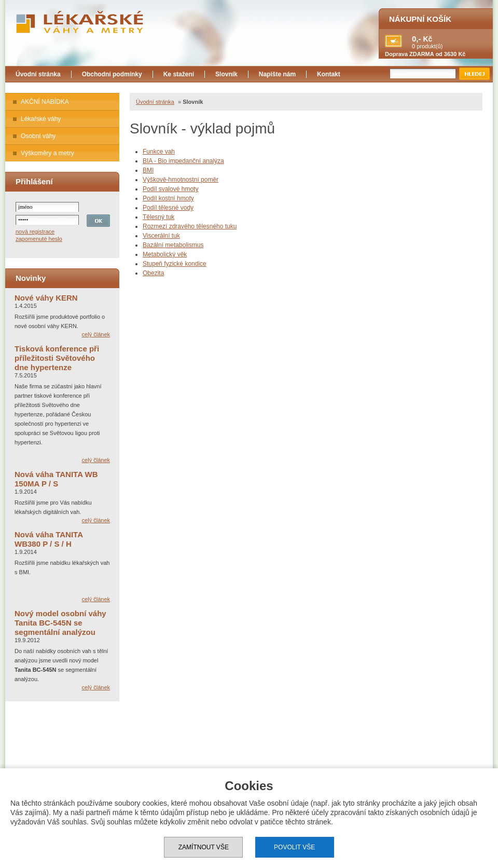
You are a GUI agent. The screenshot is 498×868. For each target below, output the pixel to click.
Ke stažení (179, 74)
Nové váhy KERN (46, 298)
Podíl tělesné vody (168, 208)
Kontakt (329, 74)
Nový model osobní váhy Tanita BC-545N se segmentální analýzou (60, 623)
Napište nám (277, 74)
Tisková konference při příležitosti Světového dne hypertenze (57, 358)
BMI (148, 170)
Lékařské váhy (41, 119)
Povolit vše (294, 847)
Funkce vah (159, 152)
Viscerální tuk (161, 236)
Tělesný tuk (158, 217)
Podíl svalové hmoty (170, 189)
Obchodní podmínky (112, 74)
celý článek (96, 334)
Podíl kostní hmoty (168, 198)
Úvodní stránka (38, 74)
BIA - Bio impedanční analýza (183, 161)
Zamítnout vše (204, 847)
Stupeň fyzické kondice (175, 264)
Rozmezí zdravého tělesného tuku (190, 226)
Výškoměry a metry (47, 153)
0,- (417, 39)
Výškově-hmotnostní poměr (181, 180)
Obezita (153, 273)
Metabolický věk (165, 254)
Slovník (226, 74)
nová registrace (35, 232)
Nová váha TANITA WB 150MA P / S (56, 479)
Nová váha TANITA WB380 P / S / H (49, 539)
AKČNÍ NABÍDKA (45, 102)
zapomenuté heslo (39, 239)
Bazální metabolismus (173, 245)
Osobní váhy (38, 136)
